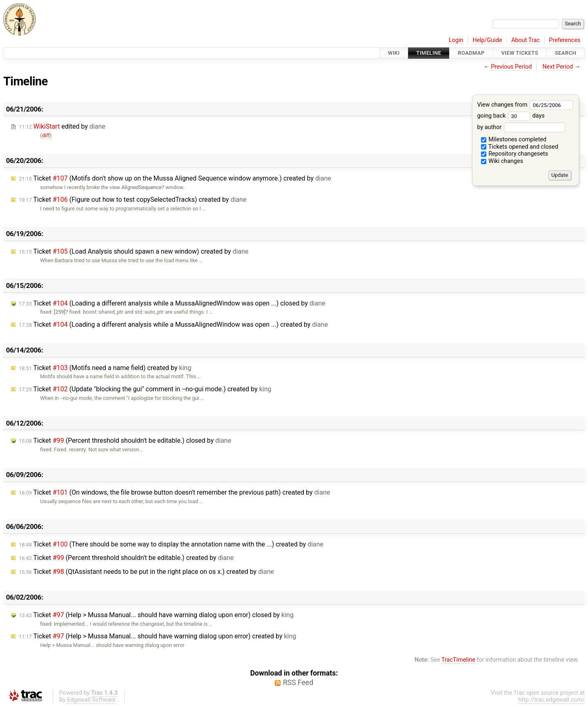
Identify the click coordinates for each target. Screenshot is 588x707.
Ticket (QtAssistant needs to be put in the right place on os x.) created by (146, 572)
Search (566, 53)
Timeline (429, 53)
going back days (511, 116)
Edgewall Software (91, 700)
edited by (62, 126)
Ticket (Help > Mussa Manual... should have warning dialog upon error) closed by (156, 615)
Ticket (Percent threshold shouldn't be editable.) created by (126, 558)
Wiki (394, 53)
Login (456, 40)
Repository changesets (515, 154)
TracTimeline (458, 660)
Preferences (565, 40)
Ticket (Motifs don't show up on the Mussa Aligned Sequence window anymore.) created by (175, 178)
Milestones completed (514, 139)
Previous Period (511, 67)
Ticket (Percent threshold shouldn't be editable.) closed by (125, 440)
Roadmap (471, 53)
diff (46, 135)
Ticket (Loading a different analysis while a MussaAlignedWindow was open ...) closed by (172, 303)
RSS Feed (298, 682)
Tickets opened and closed (520, 147)
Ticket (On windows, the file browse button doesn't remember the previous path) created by (174, 492)
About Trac (526, 40)
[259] (60, 312)
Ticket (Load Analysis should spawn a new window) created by (134, 251)
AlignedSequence (141, 187)
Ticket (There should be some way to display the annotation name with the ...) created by (171, 544)
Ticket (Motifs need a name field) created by (105, 368)
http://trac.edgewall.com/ (551, 700)
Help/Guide (487, 40)
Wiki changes (502, 161)
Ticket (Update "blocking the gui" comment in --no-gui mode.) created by (145, 389)
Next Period (558, 67)
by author (521, 127)
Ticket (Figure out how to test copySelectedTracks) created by (133, 200)
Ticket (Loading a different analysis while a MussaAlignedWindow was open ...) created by (173, 325)
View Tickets (520, 53)
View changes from (525, 105)
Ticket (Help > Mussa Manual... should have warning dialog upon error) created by (157, 636)
